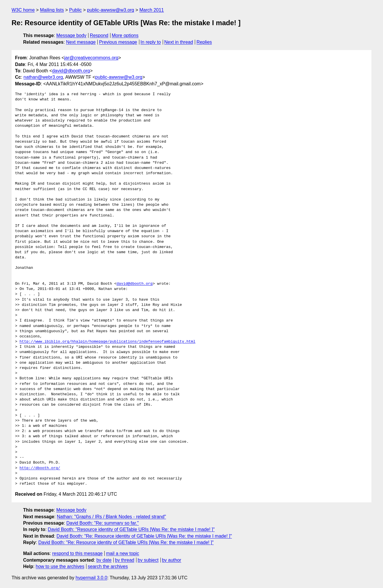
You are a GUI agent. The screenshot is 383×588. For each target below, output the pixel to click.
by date (104, 560)
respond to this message (77, 553)
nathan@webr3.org (43, 77)
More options (125, 35)
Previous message (118, 42)
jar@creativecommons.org (91, 58)
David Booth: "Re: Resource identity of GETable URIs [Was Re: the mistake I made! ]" (144, 536)
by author (172, 560)
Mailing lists (52, 10)
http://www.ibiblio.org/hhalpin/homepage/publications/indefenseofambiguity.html (108, 342)
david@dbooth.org (71, 71)
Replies (204, 42)
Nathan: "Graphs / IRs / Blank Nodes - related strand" (112, 517)
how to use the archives (60, 566)
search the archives (108, 566)
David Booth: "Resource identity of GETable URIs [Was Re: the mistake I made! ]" (131, 529)
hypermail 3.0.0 (91, 578)
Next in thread (179, 42)
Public (75, 10)
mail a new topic (123, 553)
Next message (81, 42)
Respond (99, 35)
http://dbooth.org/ (40, 468)
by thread (125, 560)
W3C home (23, 10)
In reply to (151, 42)
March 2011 (152, 10)
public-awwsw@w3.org (111, 10)
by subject (148, 560)
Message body (71, 35)
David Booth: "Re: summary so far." (102, 523)
